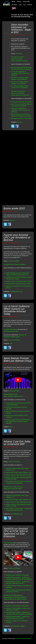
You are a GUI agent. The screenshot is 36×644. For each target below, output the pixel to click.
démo (12, 427)
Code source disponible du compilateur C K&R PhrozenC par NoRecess (20, 73)
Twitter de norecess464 (18, 93)
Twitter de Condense (17, 59)
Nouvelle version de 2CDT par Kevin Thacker (18, 284)
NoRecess (19, 54)
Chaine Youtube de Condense (19, 61)
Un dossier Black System (11, 329)
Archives (30, 5)
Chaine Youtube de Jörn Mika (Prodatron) (15, 599)
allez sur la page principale (24, 638)
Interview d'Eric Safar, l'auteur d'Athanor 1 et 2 (19, 472)
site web (20, 122)
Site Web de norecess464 (18, 91)
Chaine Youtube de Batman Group (13, 396)
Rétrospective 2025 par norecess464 (21, 102)
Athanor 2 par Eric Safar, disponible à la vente (19, 475)
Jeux (25, 5)
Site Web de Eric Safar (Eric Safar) (13, 487)
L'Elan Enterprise (8, 543)
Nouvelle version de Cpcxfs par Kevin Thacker (19, 281)
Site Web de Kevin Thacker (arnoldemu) (15, 264)
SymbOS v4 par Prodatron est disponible (17, 575)
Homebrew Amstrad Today (11, 331)
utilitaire (22, 626)
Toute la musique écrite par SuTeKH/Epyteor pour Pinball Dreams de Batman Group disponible (18, 421)
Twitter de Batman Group (11, 394)
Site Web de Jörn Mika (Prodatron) (13, 595)
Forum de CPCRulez (14, 340)
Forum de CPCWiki (14, 261)
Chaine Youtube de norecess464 (20, 95)
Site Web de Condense (18, 57)
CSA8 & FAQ (26, 2)
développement (15, 291)
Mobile (14, 2)
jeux (21, 291)
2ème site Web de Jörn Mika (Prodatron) (15, 597)
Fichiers (19, 2)
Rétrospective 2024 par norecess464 (21, 118)
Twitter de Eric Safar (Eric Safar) (13, 489)
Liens (20, 5)
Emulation (14, 5)
